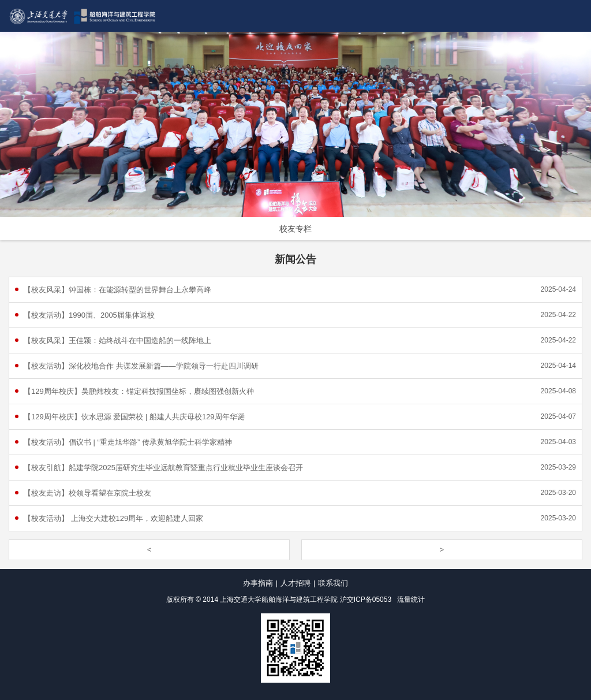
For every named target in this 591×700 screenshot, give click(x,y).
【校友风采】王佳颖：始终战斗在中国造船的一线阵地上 (117, 340)
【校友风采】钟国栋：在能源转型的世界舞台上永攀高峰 (117, 290)
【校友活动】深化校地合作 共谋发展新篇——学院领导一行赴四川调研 (141, 366)
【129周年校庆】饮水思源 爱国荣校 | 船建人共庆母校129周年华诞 (134, 417)
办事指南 (258, 583)
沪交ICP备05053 (366, 600)
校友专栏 (295, 229)
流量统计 (411, 600)
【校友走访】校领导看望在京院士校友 (87, 493)
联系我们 (333, 583)
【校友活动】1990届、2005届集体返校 (89, 315)
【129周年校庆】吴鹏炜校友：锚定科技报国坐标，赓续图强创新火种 (139, 391)
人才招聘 (295, 583)
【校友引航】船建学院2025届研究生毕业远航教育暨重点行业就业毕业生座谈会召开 (163, 468)
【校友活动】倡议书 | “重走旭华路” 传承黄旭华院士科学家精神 (128, 442)
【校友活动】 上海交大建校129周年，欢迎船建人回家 (113, 518)
